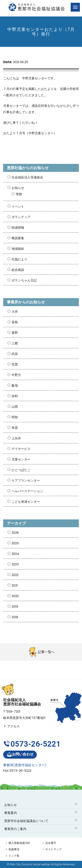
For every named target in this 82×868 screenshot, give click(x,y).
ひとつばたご (21, 470)
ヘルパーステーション (27, 491)
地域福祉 (18, 249)
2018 (15, 617)
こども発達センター (26, 502)
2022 (15, 575)
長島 (15, 322)
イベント (18, 206)
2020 (15, 596)
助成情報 (18, 228)
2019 (15, 607)
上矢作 (16, 438)
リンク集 (14, 856)
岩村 (15, 396)
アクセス (11, 726)
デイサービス (21, 449)
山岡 (15, 407)
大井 (15, 312)
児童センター (21, 459)
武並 (15, 354)
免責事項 (14, 849)
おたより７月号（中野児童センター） (30, 133)
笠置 (15, 364)
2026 (15, 533)
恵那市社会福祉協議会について (26, 821)
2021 (15, 585)
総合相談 (18, 270)
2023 (15, 564)
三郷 (15, 343)
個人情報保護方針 (19, 843)
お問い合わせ (20, 755)
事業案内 (11, 813)
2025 (15, 543)
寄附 (19, 194)
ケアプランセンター (26, 480)
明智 (15, 417)
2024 (15, 554)
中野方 (16, 375)
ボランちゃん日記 (24, 280)
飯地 (15, 385)
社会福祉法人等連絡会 (27, 177)
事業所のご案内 (15, 829)
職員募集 (18, 238)
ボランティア (21, 217)
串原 (15, 428)
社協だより (19, 259)
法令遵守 (51, 843)
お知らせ (18, 188)
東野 (15, 333)
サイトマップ (53, 849)
